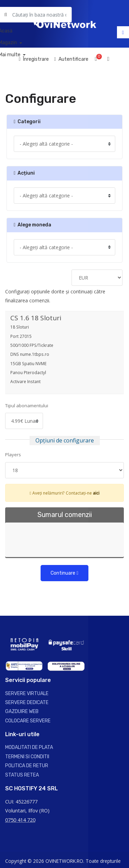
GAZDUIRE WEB (22, 711)
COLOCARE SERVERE (28, 721)
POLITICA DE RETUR (27, 766)
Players (13, 455)
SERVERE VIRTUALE (27, 694)
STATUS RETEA (22, 775)
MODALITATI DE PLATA (29, 747)
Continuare (64, 573)
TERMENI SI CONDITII (27, 757)
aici (96, 493)
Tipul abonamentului (27, 406)
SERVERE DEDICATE (27, 703)
